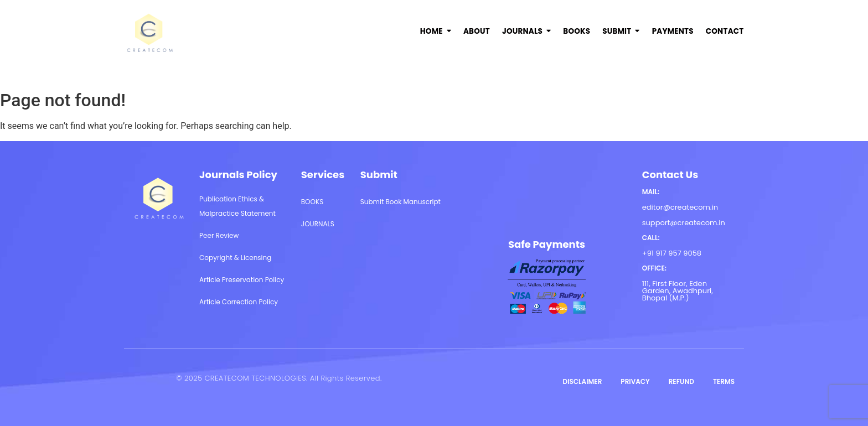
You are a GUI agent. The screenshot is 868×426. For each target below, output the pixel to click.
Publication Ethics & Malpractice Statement (237, 206)
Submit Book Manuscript (401, 202)
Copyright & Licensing (235, 258)
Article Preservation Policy (242, 280)
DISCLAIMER (583, 381)
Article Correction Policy (239, 302)
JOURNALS (318, 224)
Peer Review (219, 235)
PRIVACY (635, 381)
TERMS (724, 381)
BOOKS (312, 202)
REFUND (681, 381)
